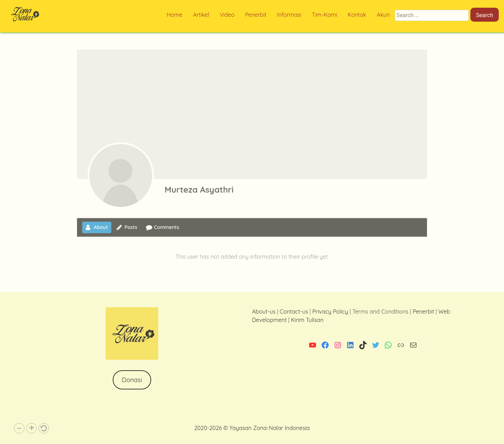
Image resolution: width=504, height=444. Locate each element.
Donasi (132, 380)
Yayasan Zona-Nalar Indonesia (269, 428)
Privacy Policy (330, 311)
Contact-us (294, 311)
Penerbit (423, 311)
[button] (19, 428)
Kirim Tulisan (307, 320)
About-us (264, 311)
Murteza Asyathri (199, 189)
